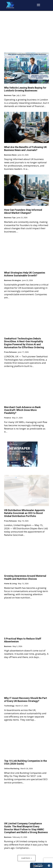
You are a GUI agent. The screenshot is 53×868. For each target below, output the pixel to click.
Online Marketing (12, 769)
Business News (10, 155)
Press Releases (10, 352)
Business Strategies (13, 280)
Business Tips (10, 95)
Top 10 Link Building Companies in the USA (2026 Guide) (25, 762)
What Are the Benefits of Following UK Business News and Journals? (25, 149)
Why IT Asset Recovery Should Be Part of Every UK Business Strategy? (26, 700)
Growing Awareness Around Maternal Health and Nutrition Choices (25, 577)
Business (8, 646)
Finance (8, 418)
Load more (27, 858)
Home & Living (10, 584)
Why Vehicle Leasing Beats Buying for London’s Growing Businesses (25, 89)
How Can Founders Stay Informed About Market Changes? (23, 211)
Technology (9, 706)
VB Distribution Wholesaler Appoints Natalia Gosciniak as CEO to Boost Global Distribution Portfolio (24, 513)
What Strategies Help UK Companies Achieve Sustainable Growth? (25, 274)
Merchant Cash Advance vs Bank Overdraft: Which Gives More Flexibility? (22, 410)
